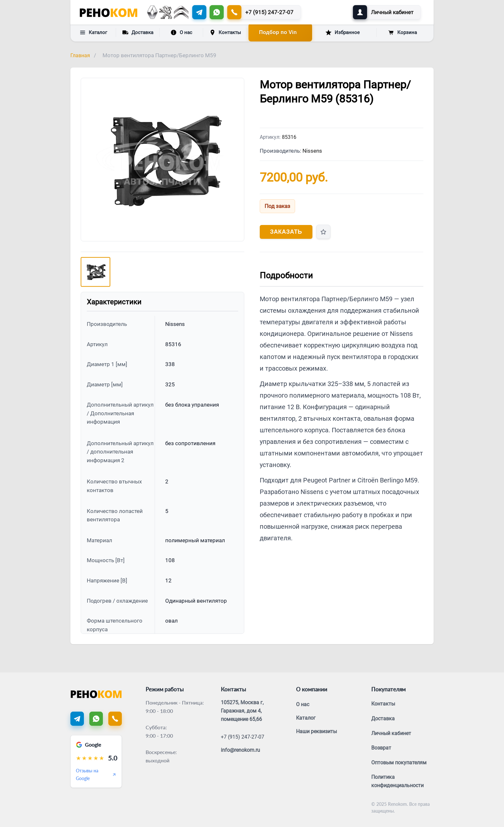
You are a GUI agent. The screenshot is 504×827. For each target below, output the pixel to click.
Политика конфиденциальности (397, 781)
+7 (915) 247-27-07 (243, 737)
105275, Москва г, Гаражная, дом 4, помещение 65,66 (242, 711)
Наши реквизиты (316, 731)
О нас (181, 32)
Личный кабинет (391, 733)
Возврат (381, 748)
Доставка (138, 32)
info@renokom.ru (240, 750)
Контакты (225, 32)
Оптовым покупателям (399, 763)
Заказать (286, 232)
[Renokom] (108, 12)
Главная (80, 55)
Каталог (93, 32)
